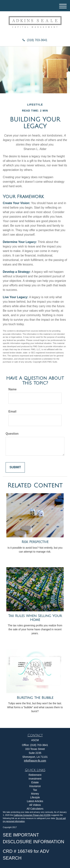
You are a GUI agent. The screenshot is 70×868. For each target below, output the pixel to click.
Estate (35, 782)
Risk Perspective (35, 542)
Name (13, 389)
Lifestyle (35, 797)
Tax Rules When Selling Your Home (35, 618)
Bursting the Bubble (35, 698)
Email (12, 411)
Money (35, 794)
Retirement (35, 775)
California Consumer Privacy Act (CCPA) (32, 815)
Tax (35, 790)
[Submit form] (15, 467)
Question (12, 434)
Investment (35, 779)
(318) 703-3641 (35, 40)
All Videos (35, 805)
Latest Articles (35, 801)
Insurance (35, 786)
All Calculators (35, 809)
